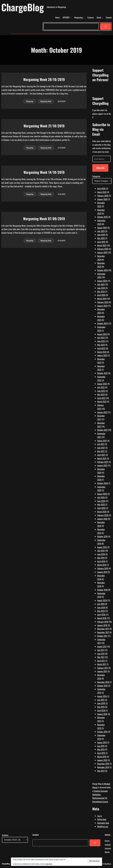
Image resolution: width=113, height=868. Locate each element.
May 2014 (101, 771)
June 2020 (101, 501)
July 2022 (101, 387)
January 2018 (102, 625)
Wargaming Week (46, 101)
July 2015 (101, 746)
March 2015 (102, 757)
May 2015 (101, 749)
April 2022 (101, 398)
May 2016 (101, 707)
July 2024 (101, 284)
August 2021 (102, 441)
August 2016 (102, 696)
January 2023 (102, 355)
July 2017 (101, 650)
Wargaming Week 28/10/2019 (44, 79)
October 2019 (102, 536)
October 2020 (103, 483)
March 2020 (102, 512)
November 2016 (103, 682)
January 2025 (102, 252)
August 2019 (102, 547)
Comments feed (103, 823)
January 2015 (102, 760)
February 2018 (103, 622)
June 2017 (101, 654)
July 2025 (101, 231)
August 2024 (102, 281)
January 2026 (102, 199)
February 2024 (103, 302)
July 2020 (101, 497)
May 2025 (101, 238)
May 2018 (101, 611)
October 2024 (102, 270)
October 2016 (102, 686)
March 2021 (102, 458)
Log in (99, 816)
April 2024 (101, 295)
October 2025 (102, 217)
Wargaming (30, 101)
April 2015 (101, 753)
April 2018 (101, 615)
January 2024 (102, 306)
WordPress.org (103, 826)
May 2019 (101, 558)
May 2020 (101, 504)
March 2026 (102, 192)
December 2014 (103, 764)
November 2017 (103, 632)
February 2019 (103, 568)
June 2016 (101, 703)
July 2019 (101, 551)
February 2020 (103, 515)
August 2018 (102, 600)
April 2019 (101, 561)
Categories (96, 176)
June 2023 (101, 341)
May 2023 (101, 345)
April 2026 (101, 189)
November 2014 (103, 767)
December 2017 (103, 629)
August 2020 (102, 494)
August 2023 (102, 334)
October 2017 (102, 636)
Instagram (108, 848)
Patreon (107, 841)
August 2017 (102, 647)
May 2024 (101, 292)
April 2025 (101, 242)
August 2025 (102, 228)
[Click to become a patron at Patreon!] (102, 91)
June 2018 (101, 608)
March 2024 (102, 299)
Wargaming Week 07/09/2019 (44, 219)
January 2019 (102, 572)
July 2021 (101, 444)
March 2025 (102, 245)
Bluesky (107, 852)
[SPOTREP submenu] (71, 18)
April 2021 (101, 455)
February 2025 (103, 249)
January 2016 (102, 714)
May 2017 (101, 657)
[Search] (105, 27)
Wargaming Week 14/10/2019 (44, 172)
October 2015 (102, 732)
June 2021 (101, 448)
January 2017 (102, 671)
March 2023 (102, 352)
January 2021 (102, 465)
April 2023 (101, 348)
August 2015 (102, 742)
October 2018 (102, 590)
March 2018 (102, 618)
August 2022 (102, 384)
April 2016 (101, 710)
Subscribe (100, 168)
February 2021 (103, 462)
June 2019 (101, 554)
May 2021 (101, 451)
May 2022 (101, 395)
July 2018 (101, 604)
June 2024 (101, 288)
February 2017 (103, 668)
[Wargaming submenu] (84, 18)
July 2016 (101, 700)
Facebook (108, 844)
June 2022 (101, 391)
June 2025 (101, 235)
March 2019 (102, 565)
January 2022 (102, 412)
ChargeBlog (23, 7)
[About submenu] (102, 18)
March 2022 (102, 402)
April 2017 (101, 661)
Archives (5, 835)
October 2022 (102, 373)
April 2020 (101, 508)
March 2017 (102, 664)
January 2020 (102, 519)
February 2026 (103, 196)
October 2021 (102, 430)
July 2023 (101, 338)
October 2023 (102, 323)
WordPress (108, 864)
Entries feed (102, 819)
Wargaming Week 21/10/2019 (44, 126)
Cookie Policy (49, 864)
